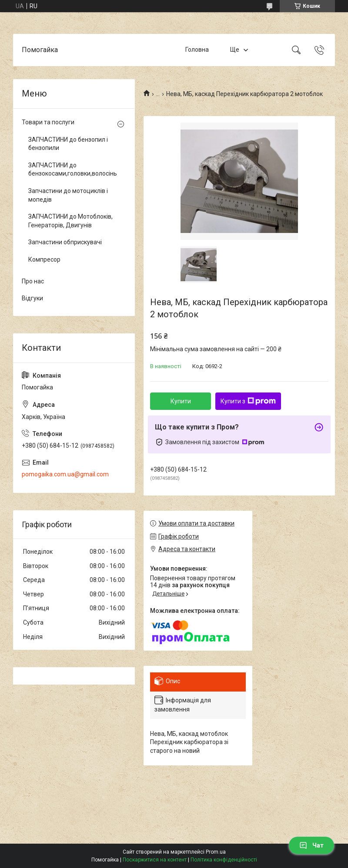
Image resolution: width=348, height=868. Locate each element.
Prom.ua (216, 852)
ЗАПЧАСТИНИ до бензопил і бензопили (68, 144)
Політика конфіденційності (224, 860)
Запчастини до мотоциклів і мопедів (68, 195)
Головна (197, 50)
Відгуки (32, 298)
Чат (311, 845)
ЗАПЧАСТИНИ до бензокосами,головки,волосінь (72, 170)
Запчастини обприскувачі (65, 242)
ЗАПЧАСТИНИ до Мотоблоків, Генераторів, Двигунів (70, 221)
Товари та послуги (48, 122)
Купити (181, 401)
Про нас (33, 281)
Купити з (248, 401)
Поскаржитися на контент (155, 860)
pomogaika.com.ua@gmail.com (65, 474)
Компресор (44, 259)
